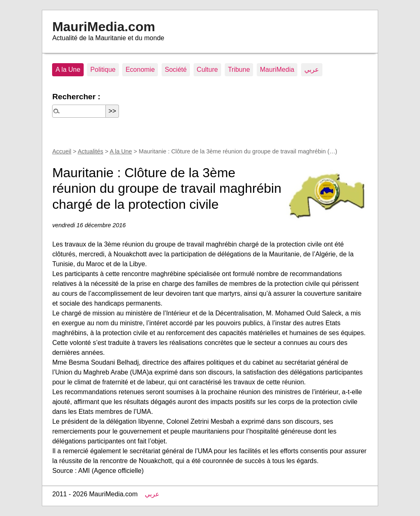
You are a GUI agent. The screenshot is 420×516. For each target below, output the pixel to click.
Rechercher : (76, 97)
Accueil (62, 151)
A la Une (68, 70)
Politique (103, 70)
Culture (208, 70)
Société (176, 70)
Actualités (90, 151)
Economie (140, 70)
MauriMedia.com (104, 27)
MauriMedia (277, 70)
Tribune (239, 70)
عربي (312, 70)
